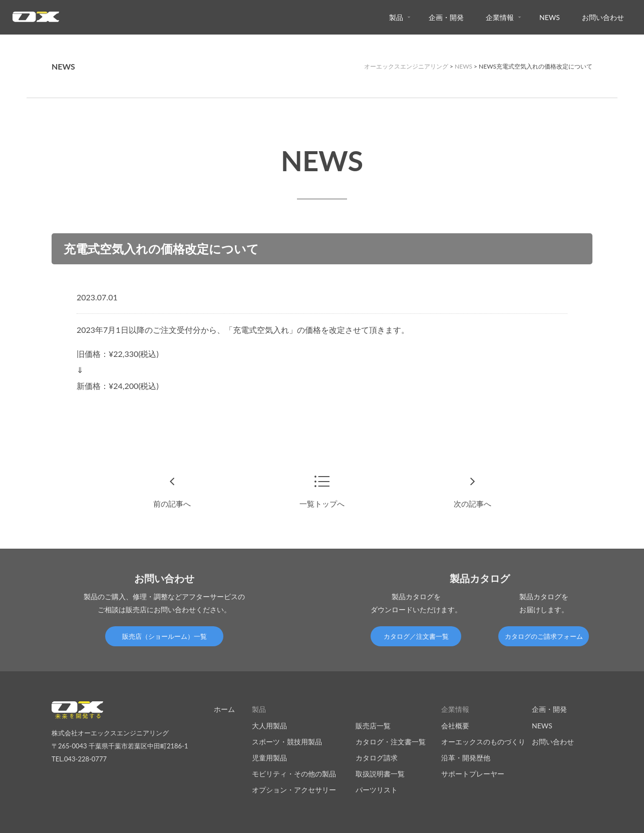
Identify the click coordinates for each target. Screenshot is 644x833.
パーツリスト (377, 790)
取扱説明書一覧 (380, 774)
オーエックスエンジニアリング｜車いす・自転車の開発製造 (36, 20)
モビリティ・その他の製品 (294, 774)
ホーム (224, 709)
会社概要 (455, 725)
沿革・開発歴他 (466, 757)
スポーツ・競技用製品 (287, 741)
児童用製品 (269, 757)
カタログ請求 (377, 757)
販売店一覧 (373, 725)
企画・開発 (446, 17)
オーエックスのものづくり (483, 741)
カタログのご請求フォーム (544, 636)
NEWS (550, 17)
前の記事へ (172, 503)
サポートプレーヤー (473, 774)
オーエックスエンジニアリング (406, 66)
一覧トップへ (322, 503)
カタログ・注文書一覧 (391, 741)
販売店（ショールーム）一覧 (165, 636)
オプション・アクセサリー (294, 790)
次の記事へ (472, 503)
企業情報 (500, 17)
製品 (396, 17)
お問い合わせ (603, 17)
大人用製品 (269, 725)
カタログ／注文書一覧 (416, 636)
